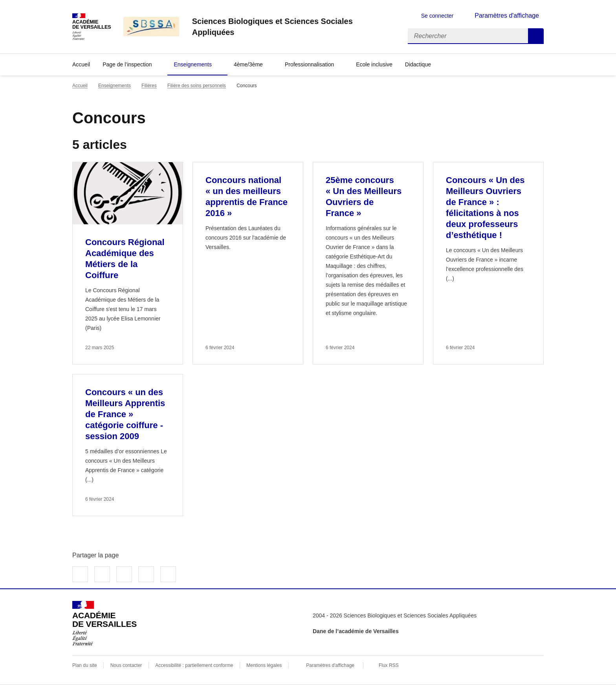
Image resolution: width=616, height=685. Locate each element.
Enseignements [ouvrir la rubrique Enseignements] (115, 86)
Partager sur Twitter (102, 574)
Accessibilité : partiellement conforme (194, 665)
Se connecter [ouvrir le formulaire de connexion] (437, 16)
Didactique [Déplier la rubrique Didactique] (418, 64)
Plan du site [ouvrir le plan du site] (85, 665)
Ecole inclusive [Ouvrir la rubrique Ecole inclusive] (374, 64)
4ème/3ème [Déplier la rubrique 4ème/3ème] (248, 64)
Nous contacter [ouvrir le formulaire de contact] (126, 665)
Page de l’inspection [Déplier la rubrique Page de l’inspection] (127, 64)
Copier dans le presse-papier (168, 574)
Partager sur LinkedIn (124, 574)
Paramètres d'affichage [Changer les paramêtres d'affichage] (507, 16)
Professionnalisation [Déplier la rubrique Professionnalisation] (309, 64)
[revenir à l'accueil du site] (294, 27)
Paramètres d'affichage (330, 665)
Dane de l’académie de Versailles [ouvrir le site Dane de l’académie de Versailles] (356, 631)
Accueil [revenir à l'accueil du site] (81, 64)
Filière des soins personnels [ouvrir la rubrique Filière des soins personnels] (197, 86)
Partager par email (146, 574)
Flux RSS (389, 665)
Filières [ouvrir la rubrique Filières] (149, 86)
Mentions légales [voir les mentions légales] (264, 665)
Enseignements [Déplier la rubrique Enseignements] (193, 64)
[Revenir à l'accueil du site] (104, 623)
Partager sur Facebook (80, 574)
